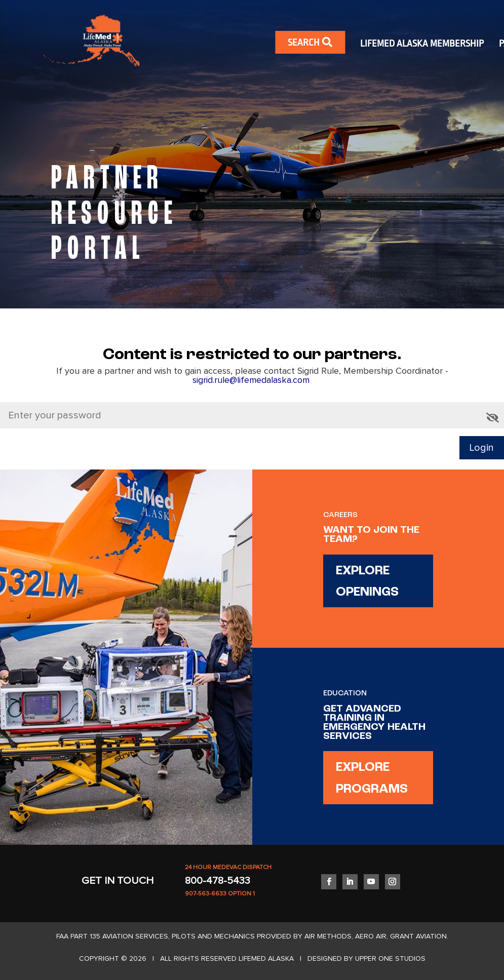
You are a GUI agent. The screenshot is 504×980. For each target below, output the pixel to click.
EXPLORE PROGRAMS (372, 778)
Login (482, 448)
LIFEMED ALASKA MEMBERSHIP (422, 44)
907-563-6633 (206, 894)
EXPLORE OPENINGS (367, 582)
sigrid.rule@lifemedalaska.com (252, 380)
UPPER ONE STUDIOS (390, 959)
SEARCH (310, 42)
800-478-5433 (218, 881)
